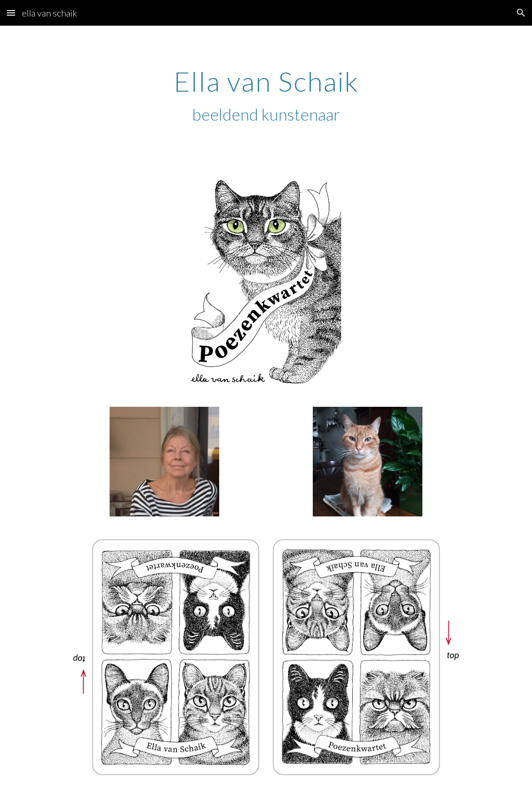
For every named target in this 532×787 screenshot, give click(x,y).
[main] (266, 96)
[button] (11, 13)
